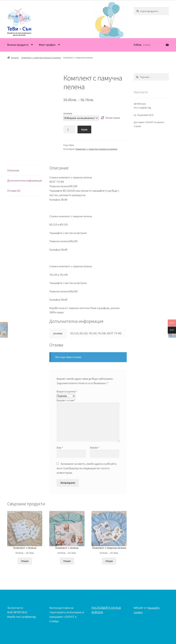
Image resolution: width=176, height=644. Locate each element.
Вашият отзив (66, 400)
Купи (84, 129)
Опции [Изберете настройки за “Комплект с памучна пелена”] (109, 561)
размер (68, 113)
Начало (15, 58)
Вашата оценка (67, 391)
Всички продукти (18, 45)
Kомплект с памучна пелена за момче (41, 58)
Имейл (95, 448)
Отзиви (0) (14, 191)
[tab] (25, 171)
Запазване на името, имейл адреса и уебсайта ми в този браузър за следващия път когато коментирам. (87, 468)
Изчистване (113, 118)
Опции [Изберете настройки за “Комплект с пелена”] (25, 561)
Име (60, 448)
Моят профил (47, 45)
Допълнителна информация (24, 180)
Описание (13, 170)
